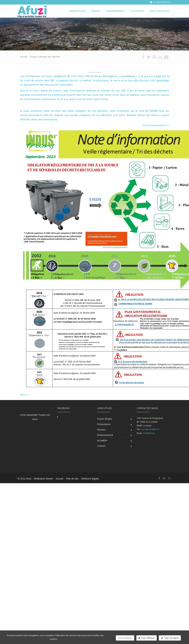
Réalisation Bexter (43, 479)
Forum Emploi (104, 419)
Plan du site (72, 479)
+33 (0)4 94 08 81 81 (162, 2)
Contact (101, 446)
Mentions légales (90, 479)
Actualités (137, 11)
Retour (24, 395)
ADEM (154, 111)
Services (96, 11)
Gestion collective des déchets (45, 57)
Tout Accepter (170, 638)
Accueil (23, 57)
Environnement (116, 11)
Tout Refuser (147, 638)
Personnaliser (125, 638)
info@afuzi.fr (149, 433)
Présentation (77, 11)
